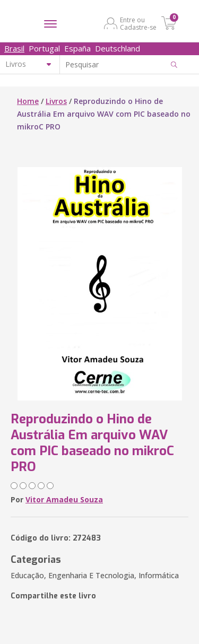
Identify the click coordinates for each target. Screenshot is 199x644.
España (77, 48)
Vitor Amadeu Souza (64, 499)
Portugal (44, 48)
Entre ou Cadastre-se (138, 23)
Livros (56, 101)
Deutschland (118, 48)
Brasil (14, 48)
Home (28, 101)
